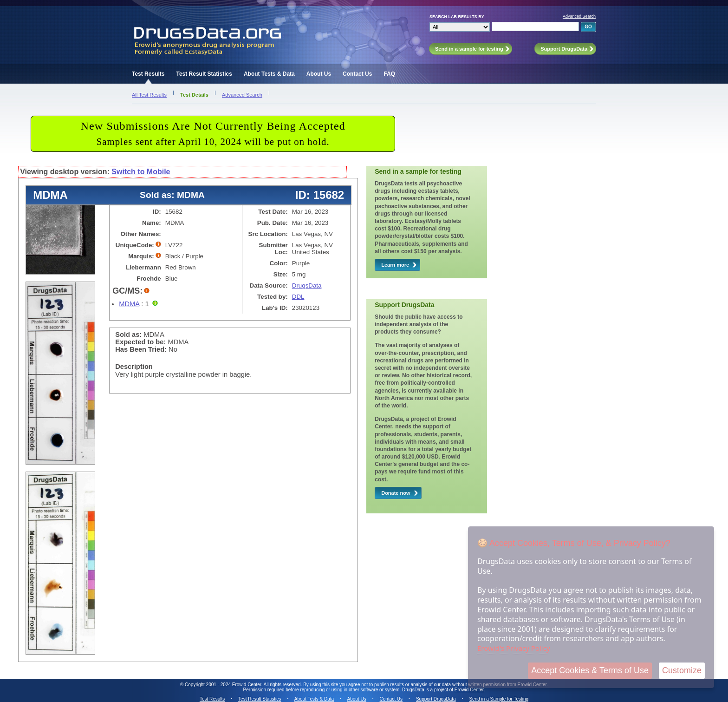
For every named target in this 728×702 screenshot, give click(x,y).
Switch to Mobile (141, 172)
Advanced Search (579, 16)
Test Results (148, 74)
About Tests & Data (269, 74)
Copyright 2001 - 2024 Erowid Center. (224, 685)
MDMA (129, 304)
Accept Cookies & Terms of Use (590, 670)
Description (134, 367)
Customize (682, 670)
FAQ (389, 74)
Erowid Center (469, 690)
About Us (319, 74)
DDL (298, 297)
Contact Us (357, 74)
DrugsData (307, 285)
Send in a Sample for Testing (499, 699)
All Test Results (149, 95)
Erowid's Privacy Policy (514, 648)
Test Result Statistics (204, 74)
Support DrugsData (436, 699)
